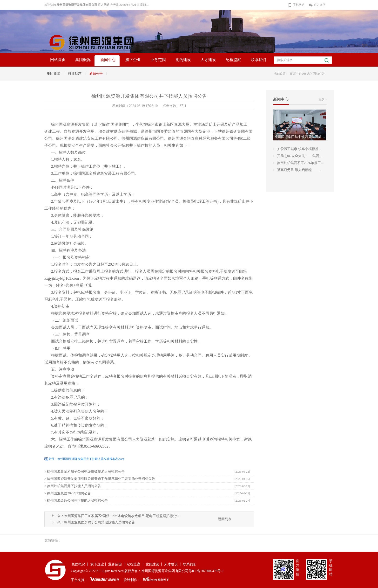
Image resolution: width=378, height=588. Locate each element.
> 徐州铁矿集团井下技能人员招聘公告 (73, 486)
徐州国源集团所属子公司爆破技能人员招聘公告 (100, 522)
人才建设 (208, 60)
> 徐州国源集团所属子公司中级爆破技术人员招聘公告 (84, 472)
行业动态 (75, 74)
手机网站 (296, 5)
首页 (292, 74)
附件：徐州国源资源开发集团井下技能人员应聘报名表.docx (87, 459)
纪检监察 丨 (136, 564)
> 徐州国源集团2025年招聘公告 (68, 493)
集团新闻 (54, 74)
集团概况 (83, 60)
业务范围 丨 (117, 564)
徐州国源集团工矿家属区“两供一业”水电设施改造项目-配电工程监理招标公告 (122, 516)
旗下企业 (133, 60)
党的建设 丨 (155, 564)
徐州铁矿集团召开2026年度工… (301, 163)
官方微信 (317, 5)
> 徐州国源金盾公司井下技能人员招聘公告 (76, 501)
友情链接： (53, 540)
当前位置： (281, 74)
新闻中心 (108, 60)
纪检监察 (233, 60)
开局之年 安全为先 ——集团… (300, 156)
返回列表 (225, 519)
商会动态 (304, 74)
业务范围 (158, 60)
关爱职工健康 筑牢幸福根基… (299, 149)
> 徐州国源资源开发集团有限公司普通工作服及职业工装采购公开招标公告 (100, 479)
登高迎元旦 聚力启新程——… (299, 170)
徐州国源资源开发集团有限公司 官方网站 (83, 5)
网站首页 (58, 60)
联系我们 (258, 60)
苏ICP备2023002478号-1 (206, 571)
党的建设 (183, 60)
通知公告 (96, 74)
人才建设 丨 (173, 564)
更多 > (323, 99)
